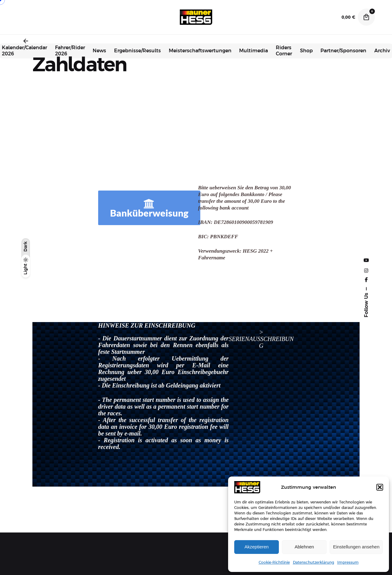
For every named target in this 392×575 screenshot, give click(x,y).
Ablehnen (304, 547)
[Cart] (366, 17)
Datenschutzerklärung (314, 562)
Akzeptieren (256, 547)
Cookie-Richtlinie (274, 562)
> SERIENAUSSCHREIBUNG (261, 339)
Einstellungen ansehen (356, 547)
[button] (380, 487)
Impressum (348, 562)
